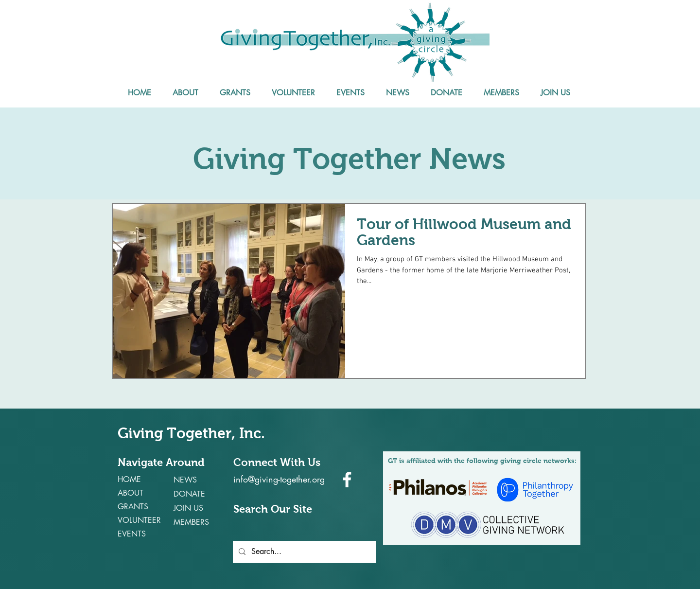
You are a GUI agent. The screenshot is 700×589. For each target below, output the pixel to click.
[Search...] (303, 552)
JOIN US (188, 508)
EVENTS (132, 534)
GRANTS (133, 507)
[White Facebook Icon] (347, 480)
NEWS (185, 480)
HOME (129, 479)
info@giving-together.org (279, 479)
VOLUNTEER (139, 520)
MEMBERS (191, 522)
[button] (185, 93)
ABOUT (131, 493)
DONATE (189, 494)
